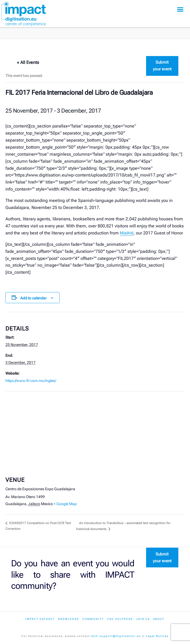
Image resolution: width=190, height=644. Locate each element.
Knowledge (69, 619)
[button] (180, 10)
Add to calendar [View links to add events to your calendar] (33, 298)
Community (93, 619)
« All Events (28, 62)
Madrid (127, 233)
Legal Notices (157, 636)
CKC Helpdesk (120, 619)
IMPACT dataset (40, 619)
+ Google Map (65, 504)
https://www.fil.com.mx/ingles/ (31, 381)
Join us (143, 619)
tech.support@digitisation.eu (116, 636)
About (159, 619)
